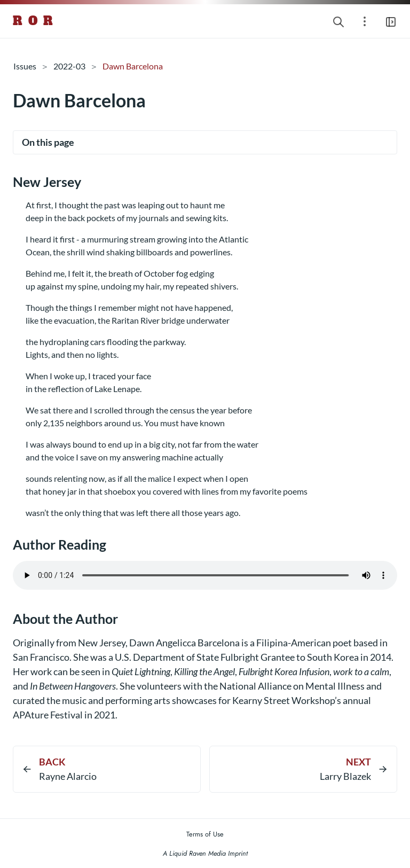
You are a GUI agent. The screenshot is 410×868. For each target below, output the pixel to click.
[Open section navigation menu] (365, 21)
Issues (25, 66)
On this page (48, 142)
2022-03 (69, 66)
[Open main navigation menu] (391, 21)
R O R (33, 21)
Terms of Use (205, 834)
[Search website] (338, 21)
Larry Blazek (345, 776)
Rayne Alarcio (68, 776)
